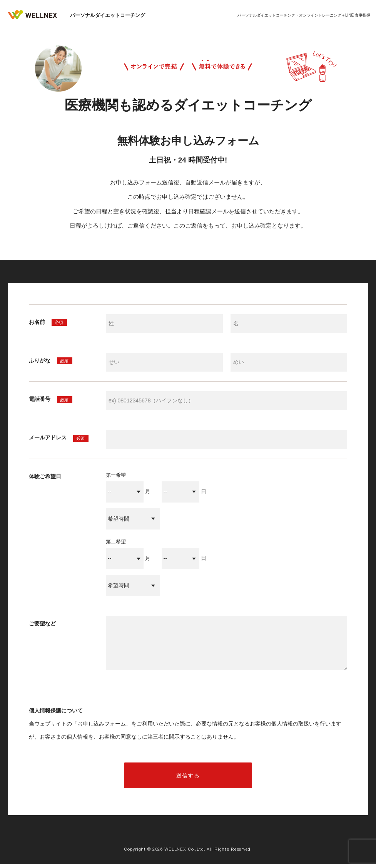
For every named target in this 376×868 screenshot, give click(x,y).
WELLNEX (37, 15)
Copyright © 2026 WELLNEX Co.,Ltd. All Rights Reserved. (188, 853)
